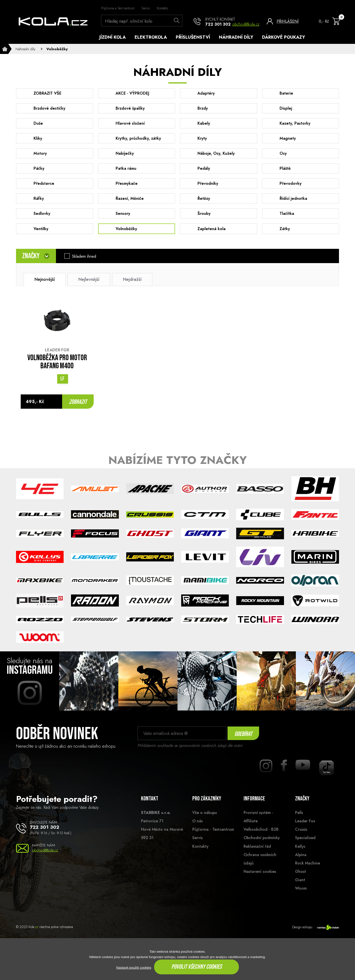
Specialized (305, 845)
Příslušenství (193, 37)
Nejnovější (45, 286)
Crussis (301, 836)
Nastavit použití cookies (134, 968)
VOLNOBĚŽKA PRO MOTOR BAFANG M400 (57, 369)
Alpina (301, 861)
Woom (301, 895)
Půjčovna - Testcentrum (213, 836)
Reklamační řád (257, 853)
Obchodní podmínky (262, 845)
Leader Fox (305, 828)
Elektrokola (151, 37)
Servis (146, 8)
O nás (197, 828)
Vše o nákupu (205, 819)
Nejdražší (132, 286)
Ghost (301, 878)
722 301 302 (218, 24)
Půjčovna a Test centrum (118, 8)
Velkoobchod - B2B (261, 836)
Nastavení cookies (260, 878)
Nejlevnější (89, 286)
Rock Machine (308, 870)
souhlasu (251, 752)
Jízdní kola (113, 37)
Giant (300, 887)
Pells (299, 819)
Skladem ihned (86, 263)
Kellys (300, 853)
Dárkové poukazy (284, 37)
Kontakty (162, 8)
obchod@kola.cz (246, 24)
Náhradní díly (236, 37)
